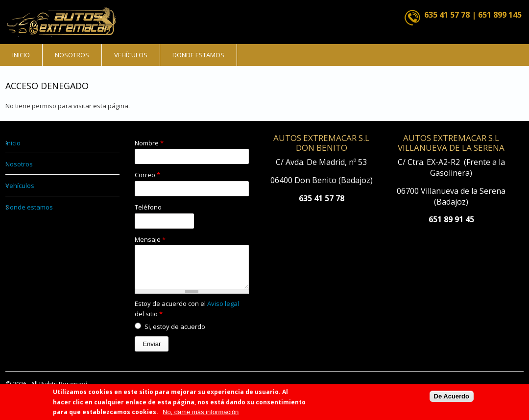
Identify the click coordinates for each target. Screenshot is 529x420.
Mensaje (150, 239)
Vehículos (131, 55)
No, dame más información (201, 412)
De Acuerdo (452, 397)
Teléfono (148, 207)
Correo (147, 175)
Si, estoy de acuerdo (175, 334)
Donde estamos (198, 55)
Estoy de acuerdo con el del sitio (187, 316)
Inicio (21, 55)
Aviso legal (223, 311)
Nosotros (72, 55)
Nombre (149, 143)
